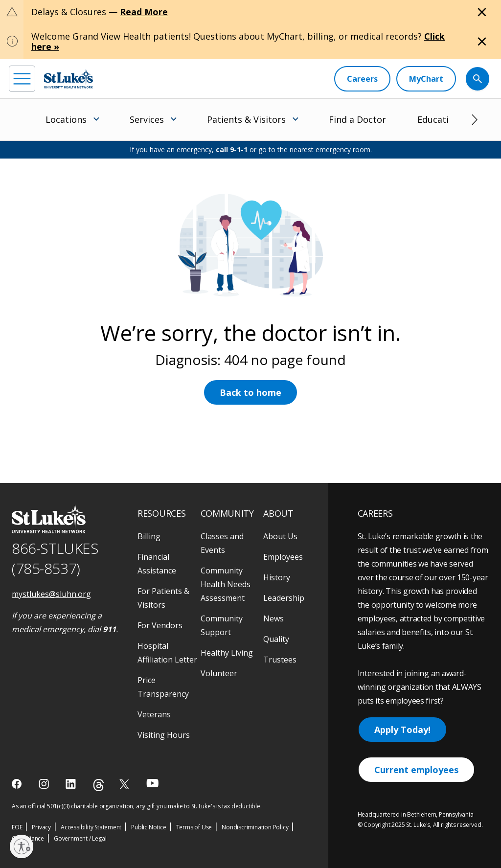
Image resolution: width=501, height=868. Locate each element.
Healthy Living (227, 653)
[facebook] (18, 784)
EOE (17, 827)
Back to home (250, 392)
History (277, 577)
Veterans (154, 714)
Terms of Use (194, 827)
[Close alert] (482, 12)
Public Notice (148, 827)
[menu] (22, 79)
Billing (149, 536)
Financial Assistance (157, 564)
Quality (276, 639)
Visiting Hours (164, 735)
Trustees (280, 660)
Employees (283, 557)
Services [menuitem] (147, 119)
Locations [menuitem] (66, 119)
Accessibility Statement (91, 827)
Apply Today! (402, 730)
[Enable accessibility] (22, 846)
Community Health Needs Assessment (226, 584)
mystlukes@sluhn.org (51, 594)
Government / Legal (80, 838)
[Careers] (362, 79)
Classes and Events (222, 543)
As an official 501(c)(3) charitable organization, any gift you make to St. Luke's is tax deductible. (137, 806)
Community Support (222, 625)
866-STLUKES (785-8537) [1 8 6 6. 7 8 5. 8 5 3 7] (55, 558)
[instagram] (45, 784)
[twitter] (125, 784)
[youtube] (152, 783)
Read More (144, 12)
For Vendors (160, 625)
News (273, 618)
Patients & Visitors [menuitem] (246, 119)
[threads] (99, 785)
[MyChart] (426, 79)
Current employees (416, 770)
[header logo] (68, 79)
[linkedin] (72, 784)
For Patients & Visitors (163, 598)
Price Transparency (163, 687)
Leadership (284, 598)
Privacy (41, 827)
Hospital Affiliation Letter (167, 653)
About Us (280, 536)
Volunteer (219, 673)
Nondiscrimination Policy (255, 827)
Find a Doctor (357, 119)
